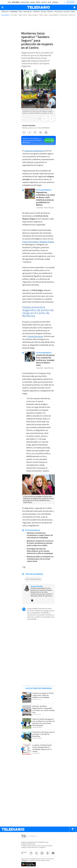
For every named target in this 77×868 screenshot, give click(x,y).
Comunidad (13, 12)
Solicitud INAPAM (53, 15)
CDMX (9, 2)
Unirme (48, 140)
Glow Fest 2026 (63, 15)
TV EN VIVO (71, 2)
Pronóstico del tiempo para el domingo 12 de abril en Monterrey (43, 734)
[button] (24, 132)
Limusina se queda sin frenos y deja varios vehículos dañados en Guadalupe (43, 695)
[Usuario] (74, 7)
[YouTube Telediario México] (53, 853)
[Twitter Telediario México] (37, 853)
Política (73, 12)
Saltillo (44, 2)
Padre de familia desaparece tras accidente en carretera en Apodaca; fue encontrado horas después (44, 722)
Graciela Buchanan (35, 336)
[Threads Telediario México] (48, 853)
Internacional (58, 12)
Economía (66, 12)
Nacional (44, 12)
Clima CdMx (14, 15)
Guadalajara (25, 2)
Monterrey (16, 2)
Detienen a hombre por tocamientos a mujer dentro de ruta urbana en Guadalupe (40, 535)
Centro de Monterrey (33, 579)
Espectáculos (27, 12)
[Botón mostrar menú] (3, 7)
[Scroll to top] (72, 829)
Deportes (50, 12)
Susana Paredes (29, 126)
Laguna (32, 2)
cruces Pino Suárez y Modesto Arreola (38, 242)
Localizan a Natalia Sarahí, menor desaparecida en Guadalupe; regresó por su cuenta (42, 748)
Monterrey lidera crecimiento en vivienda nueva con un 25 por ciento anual (40, 559)
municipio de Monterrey (34, 151)
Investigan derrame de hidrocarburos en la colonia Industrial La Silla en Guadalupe (40, 551)
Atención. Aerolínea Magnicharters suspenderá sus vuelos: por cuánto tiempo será (44, 709)
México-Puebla (44, 15)
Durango (55, 2)
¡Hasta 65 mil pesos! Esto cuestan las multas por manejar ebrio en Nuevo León (45, 360)
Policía (20, 12)
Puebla (38, 2)
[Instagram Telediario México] (42, 853)
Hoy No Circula (73, 15)
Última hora (5, 12)
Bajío (50, 2)
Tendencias (36, 12)
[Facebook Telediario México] (31, 853)
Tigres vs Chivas (23, 15)
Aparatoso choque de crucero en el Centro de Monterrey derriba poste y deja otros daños (40, 543)
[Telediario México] (38, 7)
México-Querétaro (33, 15)
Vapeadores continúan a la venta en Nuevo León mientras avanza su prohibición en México (45, 199)
